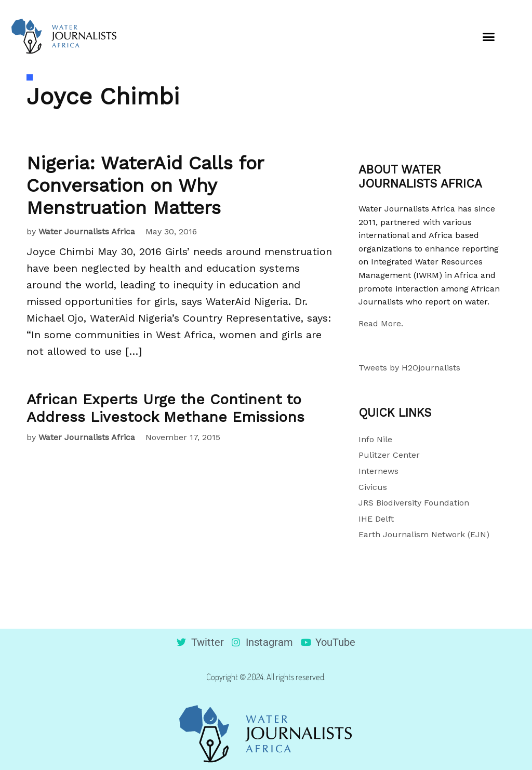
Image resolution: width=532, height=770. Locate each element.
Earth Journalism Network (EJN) (424, 534)
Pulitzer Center (389, 455)
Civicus (373, 487)
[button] (489, 36)
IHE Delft (376, 519)
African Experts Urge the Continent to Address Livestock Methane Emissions (165, 408)
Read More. (381, 323)
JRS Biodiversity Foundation (414, 503)
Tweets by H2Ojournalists (409, 368)
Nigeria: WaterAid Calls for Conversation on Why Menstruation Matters (145, 185)
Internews (378, 471)
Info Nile (375, 439)
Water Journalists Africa (87, 231)
